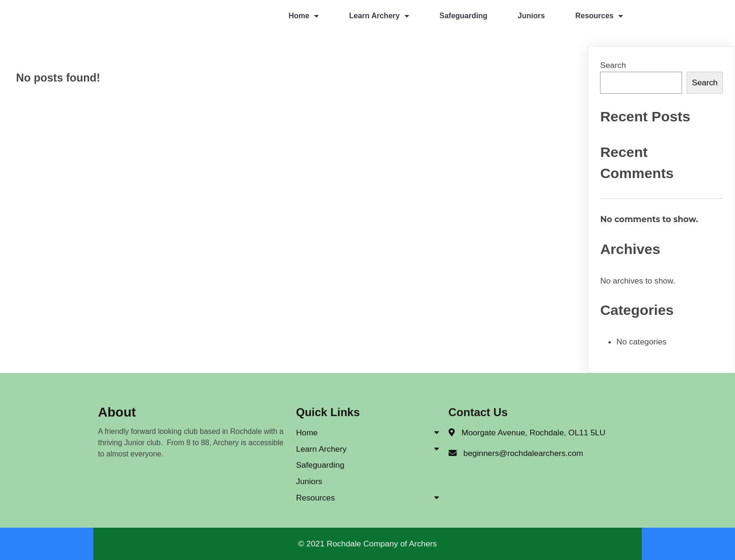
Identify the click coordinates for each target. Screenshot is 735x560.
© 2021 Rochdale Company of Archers (367, 544)
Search (613, 65)
